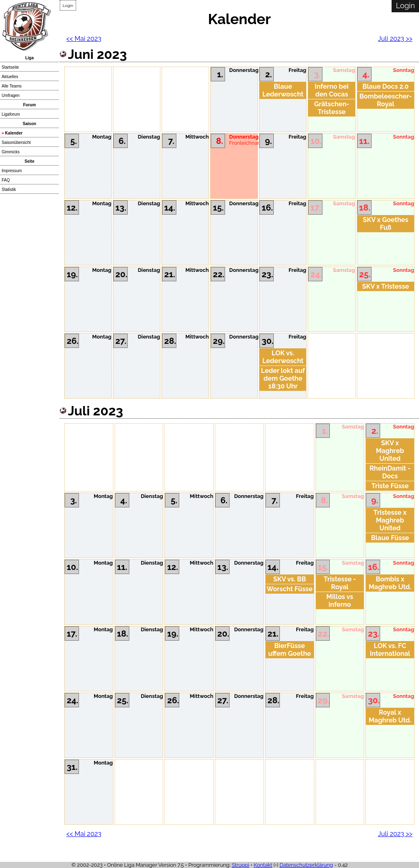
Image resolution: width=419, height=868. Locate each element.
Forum (29, 105)
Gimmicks (11, 152)
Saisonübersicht (16, 142)
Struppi (240, 865)
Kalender (14, 133)
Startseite (10, 67)
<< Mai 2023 (84, 39)
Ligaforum (11, 114)
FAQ (6, 180)
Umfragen (11, 95)
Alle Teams (12, 86)
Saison (30, 124)
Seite (29, 161)
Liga (30, 58)
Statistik (9, 190)
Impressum (12, 171)
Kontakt (263, 865)
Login (68, 6)
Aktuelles (10, 77)
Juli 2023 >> (395, 39)
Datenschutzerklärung (306, 865)
